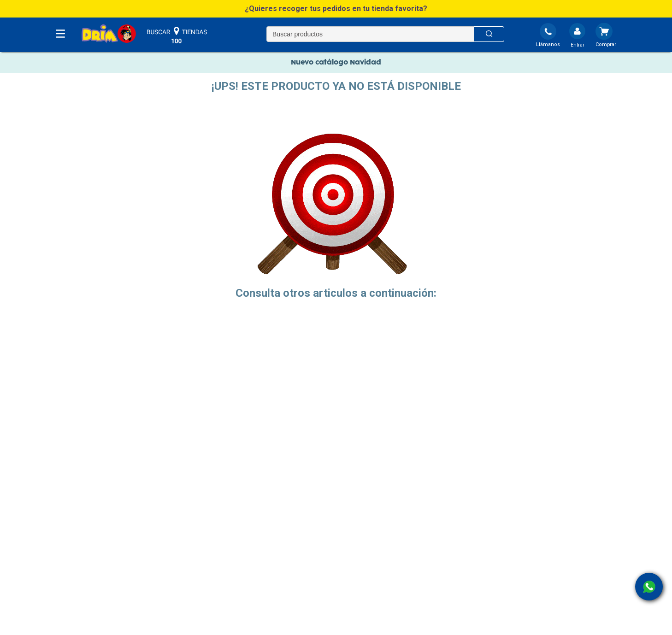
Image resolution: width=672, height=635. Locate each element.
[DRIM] (109, 34)
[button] (336, 9)
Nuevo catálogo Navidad (336, 62)
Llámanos (548, 44)
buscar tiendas (177, 35)
